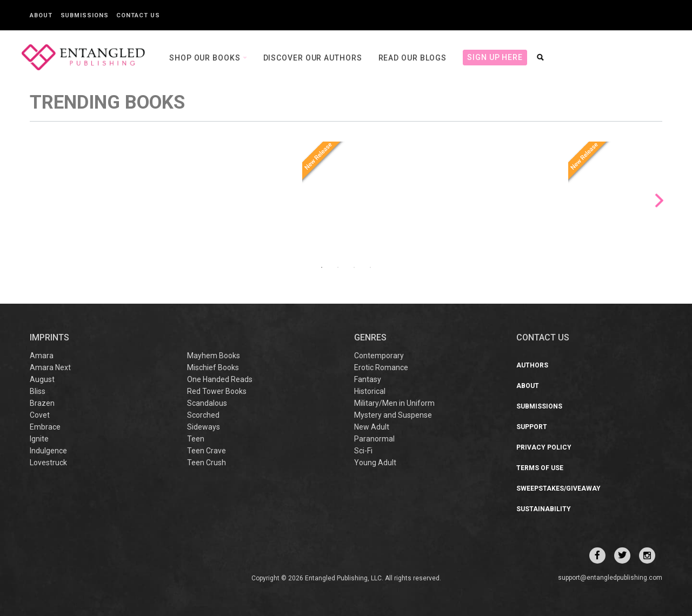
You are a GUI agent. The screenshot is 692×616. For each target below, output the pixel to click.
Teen (196, 439)
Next (659, 201)
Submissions (85, 15)
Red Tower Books (217, 391)
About (41, 15)
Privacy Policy (544, 447)
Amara (42, 356)
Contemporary (379, 356)
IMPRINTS (49, 337)
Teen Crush (207, 463)
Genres (370, 337)
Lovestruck (48, 463)
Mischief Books (213, 367)
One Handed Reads (220, 379)
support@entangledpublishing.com (610, 578)
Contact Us (138, 15)
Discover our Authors (313, 58)
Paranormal (374, 439)
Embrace (45, 427)
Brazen (42, 403)
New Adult (372, 427)
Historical (370, 391)
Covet (40, 415)
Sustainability (544, 509)
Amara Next (50, 367)
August (42, 379)
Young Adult (375, 463)
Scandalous (207, 403)
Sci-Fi (363, 451)
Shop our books (206, 58)
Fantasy (368, 379)
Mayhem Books (214, 356)
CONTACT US (543, 337)
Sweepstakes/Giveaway (558, 488)
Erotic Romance (381, 367)
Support (532, 427)
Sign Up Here (495, 57)
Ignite (39, 439)
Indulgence (48, 451)
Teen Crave (207, 451)
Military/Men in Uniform (394, 403)
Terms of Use (540, 468)
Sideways (204, 427)
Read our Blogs (413, 58)
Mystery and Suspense (393, 415)
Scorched (203, 415)
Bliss (38, 391)
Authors (532, 365)
